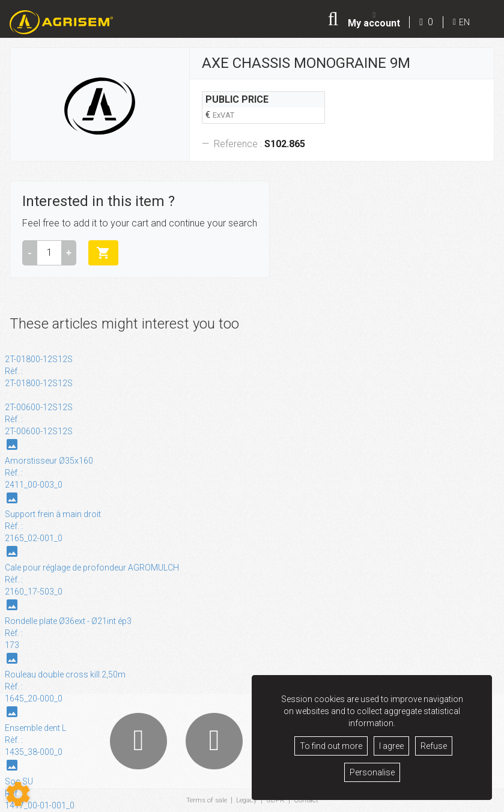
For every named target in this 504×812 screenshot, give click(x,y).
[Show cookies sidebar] (18, 794)
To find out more (331, 746)
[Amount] (49, 253)
